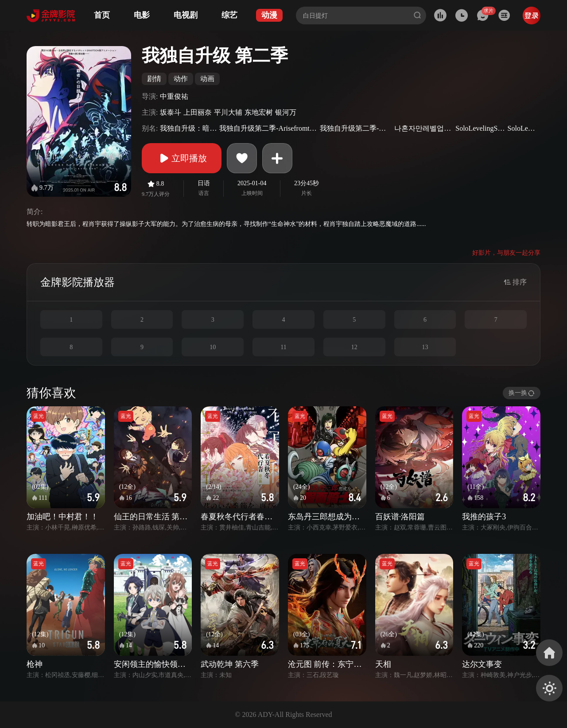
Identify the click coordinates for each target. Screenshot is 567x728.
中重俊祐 (174, 96)
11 (283, 347)
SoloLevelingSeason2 (480, 128)
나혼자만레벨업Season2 (424, 128)
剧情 (154, 79)
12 (354, 347)
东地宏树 (259, 112)
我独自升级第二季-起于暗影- (356, 128)
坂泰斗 (171, 112)
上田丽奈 (198, 112)
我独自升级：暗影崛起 (188, 128)
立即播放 (182, 158)
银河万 (286, 112)
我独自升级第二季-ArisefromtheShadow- (268, 128)
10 (213, 347)
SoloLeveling (523, 128)
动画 (207, 79)
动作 (181, 79)
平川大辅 (228, 112)
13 (425, 347)
